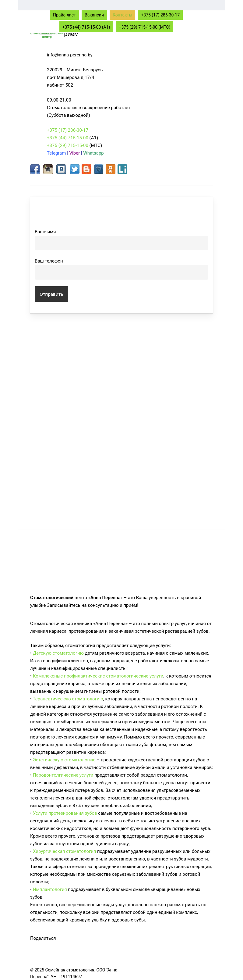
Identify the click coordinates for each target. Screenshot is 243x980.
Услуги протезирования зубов (65, 813)
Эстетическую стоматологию (64, 760)
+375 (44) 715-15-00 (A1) (86, 27)
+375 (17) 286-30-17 (160, 15)
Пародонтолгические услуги (63, 775)
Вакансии (94, 15)
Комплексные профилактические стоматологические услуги (98, 676)
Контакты (122, 15)
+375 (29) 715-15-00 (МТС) (144, 27)
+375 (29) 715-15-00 (68, 145)
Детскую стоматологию (58, 653)
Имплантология (50, 889)
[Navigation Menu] (210, 14)
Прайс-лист (64, 15)
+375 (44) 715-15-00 (68, 138)
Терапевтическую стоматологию (68, 699)
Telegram (56, 153)
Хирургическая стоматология (64, 851)
